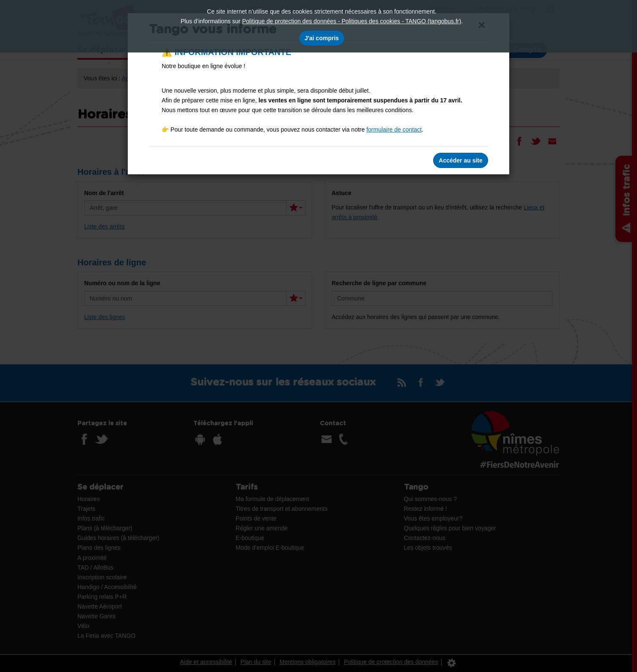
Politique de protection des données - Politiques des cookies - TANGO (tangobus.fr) (351, 21)
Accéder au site (461, 160)
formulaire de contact (394, 129)
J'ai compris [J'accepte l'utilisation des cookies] (322, 38)
